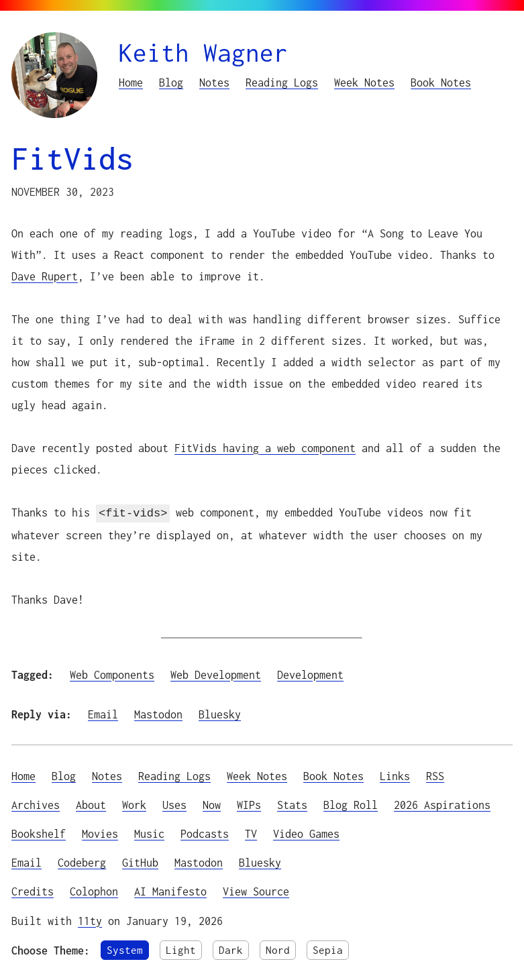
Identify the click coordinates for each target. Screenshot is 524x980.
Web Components (112, 673)
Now (212, 803)
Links (395, 774)
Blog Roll (351, 803)
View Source (256, 890)
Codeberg (82, 861)
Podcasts (205, 832)
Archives (36, 803)
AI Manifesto (170, 890)
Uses (174, 803)
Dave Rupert (45, 276)
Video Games (306, 832)
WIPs (249, 803)
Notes (214, 82)
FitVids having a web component (265, 448)
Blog (171, 82)
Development (310, 673)
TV (251, 832)
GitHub (140, 861)
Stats (292, 803)
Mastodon (158, 713)
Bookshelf (39, 832)
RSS (435, 774)
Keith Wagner (203, 53)
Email (103, 713)
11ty (90, 919)
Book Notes (441, 82)
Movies (100, 832)
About (91, 803)
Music (149, 832)
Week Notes (364, 82)
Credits (33, 890)
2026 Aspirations (442, 803)
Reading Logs (282, 82)
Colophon (94, 890)
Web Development (216, 673)
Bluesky (220, 713)
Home (131, 82)
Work (134, 803)
